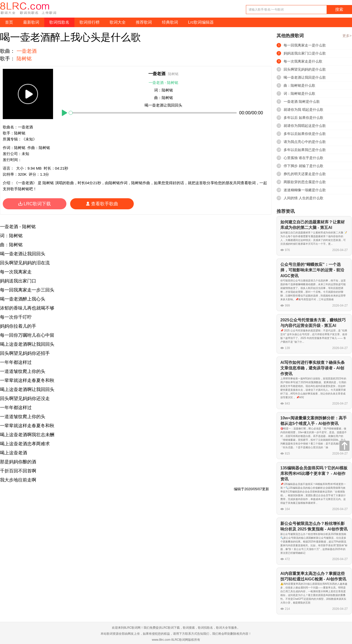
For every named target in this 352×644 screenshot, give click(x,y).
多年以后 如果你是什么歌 (303, 118)
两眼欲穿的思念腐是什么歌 (305, 182)
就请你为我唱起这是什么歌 (305, 126)
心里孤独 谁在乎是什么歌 (303, 158)
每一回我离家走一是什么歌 (305, 45)
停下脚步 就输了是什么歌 (303, 166)
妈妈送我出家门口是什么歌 (305, 53)
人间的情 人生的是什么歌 (303, 198)
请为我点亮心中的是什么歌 (305, 142)
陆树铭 (24, 59)
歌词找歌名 (59, 22)
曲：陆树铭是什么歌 (299, 85)
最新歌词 (31, 22)
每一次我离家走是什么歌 (303, 61)
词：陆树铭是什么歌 (299, 93)
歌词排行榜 (90, 22)
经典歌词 (170, 22)
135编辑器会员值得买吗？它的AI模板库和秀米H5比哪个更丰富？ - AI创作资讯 (314, 474)
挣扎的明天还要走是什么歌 (305, 174)
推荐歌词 (144, 22)
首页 (9, 22)
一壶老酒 (27, 51)
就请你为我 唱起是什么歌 (303, 110)
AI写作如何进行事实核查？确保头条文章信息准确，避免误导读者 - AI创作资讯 (313, 368)
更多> (347, 36)
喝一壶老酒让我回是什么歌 (305, 77)
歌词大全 (118, 22)
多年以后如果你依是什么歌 (305, 134)
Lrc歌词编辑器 (201, 22)
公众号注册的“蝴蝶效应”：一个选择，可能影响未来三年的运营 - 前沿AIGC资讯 (312, 270)
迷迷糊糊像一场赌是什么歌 (305, 190)
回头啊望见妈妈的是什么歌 (305, 69)
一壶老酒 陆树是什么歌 (302, 102)
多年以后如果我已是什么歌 (305, 150)
